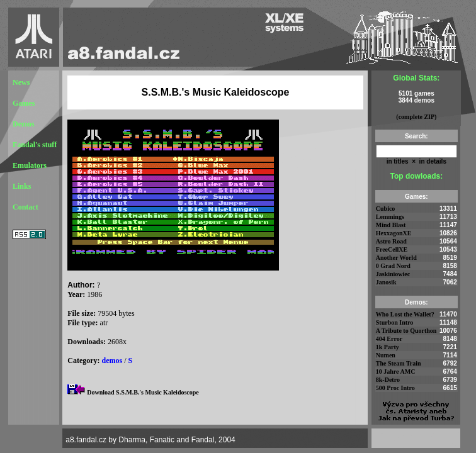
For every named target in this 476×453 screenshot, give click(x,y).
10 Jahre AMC (396, 372)
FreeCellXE (392, 249)
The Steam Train (399, 363)
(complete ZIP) (416, 117)
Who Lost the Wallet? (405, 314)
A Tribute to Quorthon (406, 331)
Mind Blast (391, 225)
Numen (386, 355)
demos (112, 361)
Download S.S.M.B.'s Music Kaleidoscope (143, 392)
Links (22, 186)
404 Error (389, 339)
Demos (24, 124)
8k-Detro (388, 380)
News (21, 82)
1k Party (388, 347)
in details (432, 161)
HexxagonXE (394, 233)
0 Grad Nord (393, 266)
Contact (25, 207)
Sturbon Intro (395, 322)
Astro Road (391, 241)
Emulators (30, 165)
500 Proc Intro (395, 388)
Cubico (386, 209)
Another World (396, 258)
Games (24, 103)
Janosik (386, 282)
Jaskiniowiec (393, 274)
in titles (398, 161)
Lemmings (390, 217)
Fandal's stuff (35, 145)
